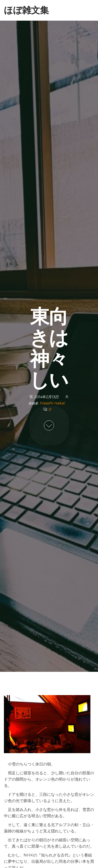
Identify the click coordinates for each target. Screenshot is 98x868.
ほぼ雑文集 (26, 10)
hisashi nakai (52, 403)
